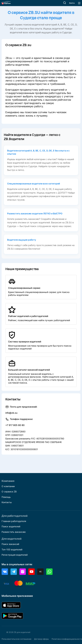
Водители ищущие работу (22, 240)
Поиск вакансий (10, 544)
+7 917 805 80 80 (15, 425)
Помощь (6, 497)
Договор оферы (41, 639)
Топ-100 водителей (12, 549)
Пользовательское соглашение (16, 639)
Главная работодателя (14, 521)
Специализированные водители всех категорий (34, 184)
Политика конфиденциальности (67, 639)
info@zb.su (11, 413)
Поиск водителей (11, 526)
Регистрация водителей (15, 555)
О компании (8, 486)
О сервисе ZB (9, 492)
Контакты (7, 502)
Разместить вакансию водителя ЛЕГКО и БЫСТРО (35, 213)
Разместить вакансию (14, 532)
